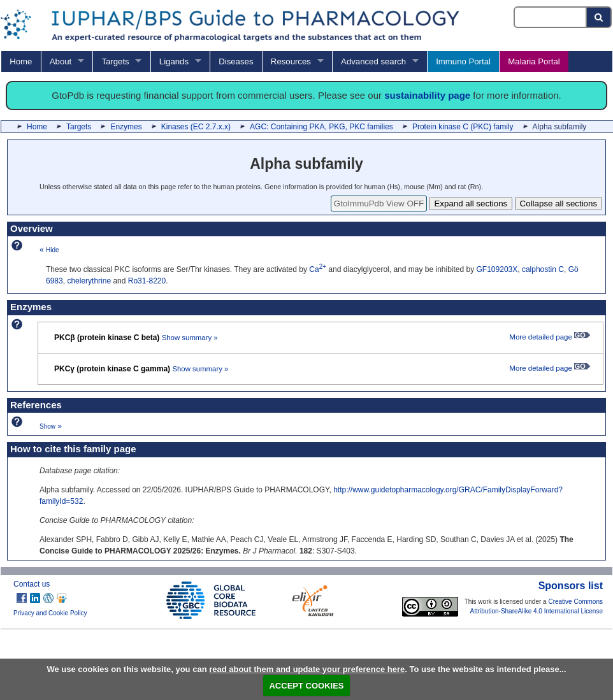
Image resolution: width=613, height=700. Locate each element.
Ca (318, 269)
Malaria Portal (534, 61)
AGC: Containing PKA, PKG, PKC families (321, 127)
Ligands (174, 61)
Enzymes (126, 127)
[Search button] (599, 17)
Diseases (236, 61)
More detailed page (550, 337)
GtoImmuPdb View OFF (379, 204)
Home (21, 61)
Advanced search (373, 61)
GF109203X (497, 269)
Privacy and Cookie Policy (50, 613)
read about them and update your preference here (307, 669)
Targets (115, 61)
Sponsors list (571, 586)
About (61, 61)
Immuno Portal (463, 61)
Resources (291, 61)
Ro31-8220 (147, 281)
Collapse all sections (559, 204)
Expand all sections (471, 204)
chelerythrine (89, 281)
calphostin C (543, 269)
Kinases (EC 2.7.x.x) (196, 127)
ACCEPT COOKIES (306, 686)
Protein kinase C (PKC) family (463, 127)
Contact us (32, 584)
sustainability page (427, 95)
